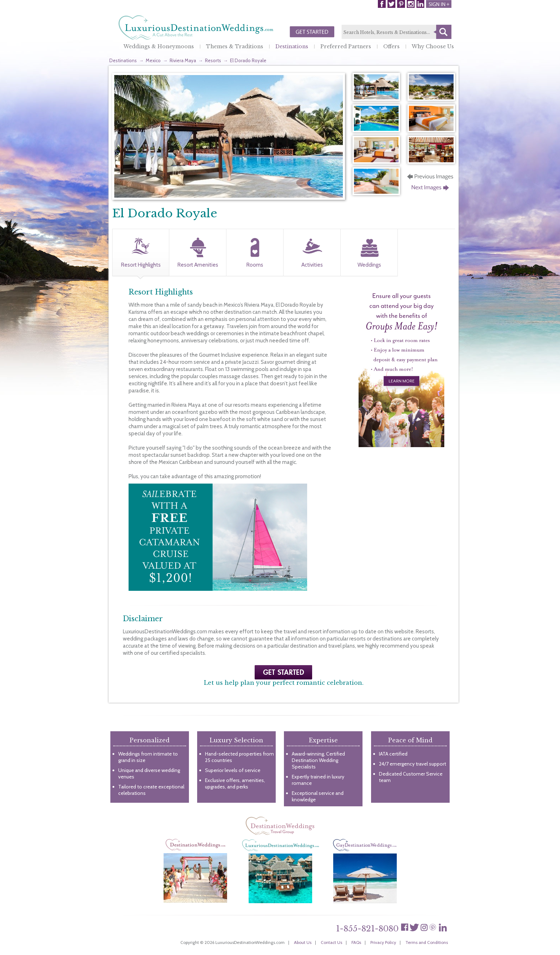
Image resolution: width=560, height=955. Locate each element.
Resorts (213, 60)
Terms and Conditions (427, 942)
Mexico (153, 60)
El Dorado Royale (248, 60)
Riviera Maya (183, 60)
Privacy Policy (383, 942)
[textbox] (396, 32)
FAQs (356, 942)
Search (442, 32)
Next (431, 190)
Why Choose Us (433, 46)
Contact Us (331, 942)
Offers (391, 46)
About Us (303, 942)
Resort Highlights (141, 265)
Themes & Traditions (235, 46)
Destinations (292, 46)
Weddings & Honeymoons (159, 46)
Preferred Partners (346, 46)
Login (439, 4)
